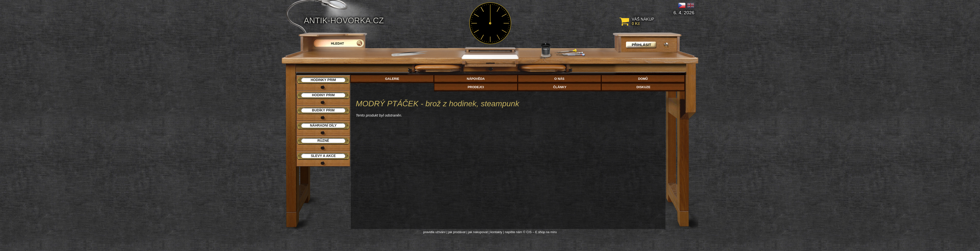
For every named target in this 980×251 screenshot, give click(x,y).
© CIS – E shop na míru (540, 232)
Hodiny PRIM (323, 95)
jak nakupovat (478, 232)
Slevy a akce (323, 156)
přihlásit (641, 45)
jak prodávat (457, 232)
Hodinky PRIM (323, 80)
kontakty (496, 232)
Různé (323, 141)
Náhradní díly (323, 125)
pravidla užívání (435, 232)
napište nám (514, 232)
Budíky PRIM (323, 110)
